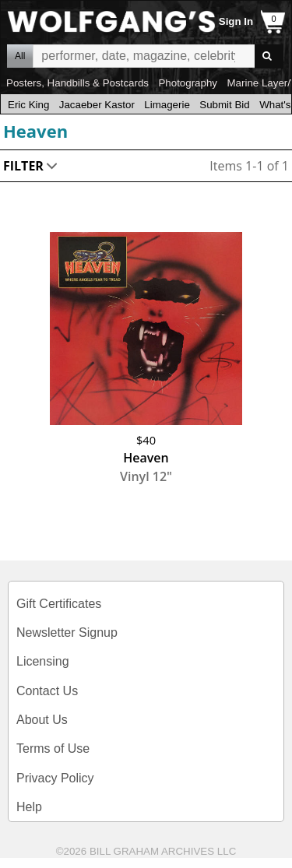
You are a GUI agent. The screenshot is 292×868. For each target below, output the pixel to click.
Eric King (28, 105)
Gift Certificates (59, 604)
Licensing (43, 661)
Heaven (35, 131)
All (20, 56)
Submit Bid (224, 105)
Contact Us (47, 691)
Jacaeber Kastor (97, 105)
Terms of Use (53, 749)
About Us (42, 720)
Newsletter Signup (67, 633)
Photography (188, 83)
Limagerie (167, 105)
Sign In (236, 21)
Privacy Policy (55, 778)
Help (29, 807)
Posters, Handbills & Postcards (77, 83)
